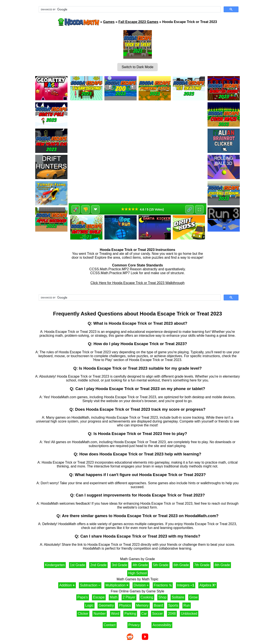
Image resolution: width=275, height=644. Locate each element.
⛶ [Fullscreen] (199, 209)
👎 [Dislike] (86, 209)
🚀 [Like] (76, 209)
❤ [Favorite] (95, 209)
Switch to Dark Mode (137, 67)
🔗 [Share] (190, 209)
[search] (129, 9)
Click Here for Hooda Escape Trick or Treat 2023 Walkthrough (137, 283)
